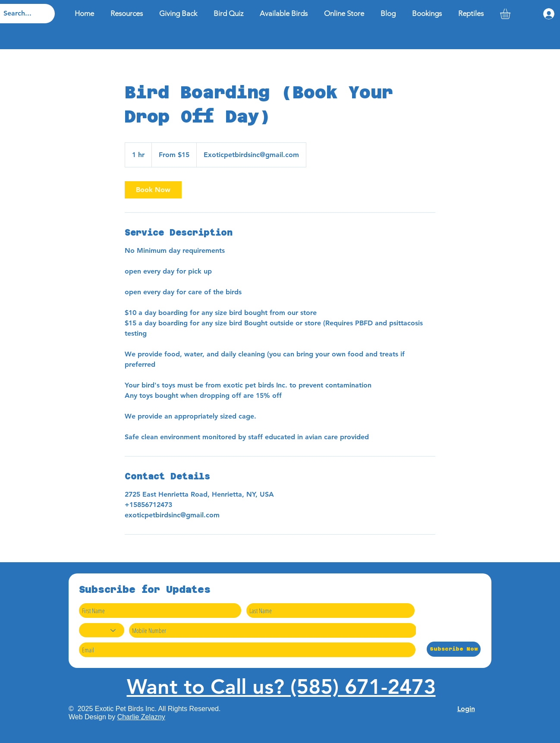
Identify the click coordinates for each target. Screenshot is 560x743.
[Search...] (20, 14)
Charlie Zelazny (141, 717)
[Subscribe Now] (454, 649)
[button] (511, 14)
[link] (153, 190)
